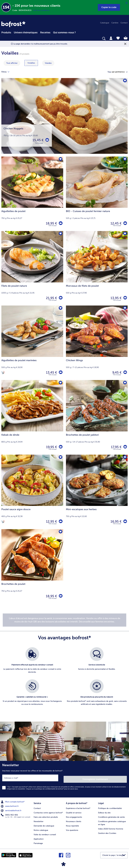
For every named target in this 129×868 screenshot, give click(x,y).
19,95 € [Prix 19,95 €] (51, 447)
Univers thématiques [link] (26, 33)
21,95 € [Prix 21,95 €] (51, 298)
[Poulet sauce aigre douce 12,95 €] (32, 492)
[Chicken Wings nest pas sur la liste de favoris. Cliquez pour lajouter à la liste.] (125, 308)
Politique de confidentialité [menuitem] (110, 806)
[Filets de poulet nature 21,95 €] (32, 268)
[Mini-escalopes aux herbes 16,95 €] (97, 492)
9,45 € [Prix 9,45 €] (116, 372)
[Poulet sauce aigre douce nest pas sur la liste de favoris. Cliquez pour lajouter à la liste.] (60, 458)
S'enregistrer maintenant (95, 778)
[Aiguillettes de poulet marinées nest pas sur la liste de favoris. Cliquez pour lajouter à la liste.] (60, 308)
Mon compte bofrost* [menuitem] (13, 800)
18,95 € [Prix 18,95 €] (51, 223)
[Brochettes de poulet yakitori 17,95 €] (97, 417)
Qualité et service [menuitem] (74, 811)
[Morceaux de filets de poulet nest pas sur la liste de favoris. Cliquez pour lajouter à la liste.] (125, 234)
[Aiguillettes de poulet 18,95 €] (32, 194)
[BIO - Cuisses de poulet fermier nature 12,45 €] (97, 194)
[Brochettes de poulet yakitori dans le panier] (125, 447)
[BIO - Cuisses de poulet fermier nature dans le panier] (125, 223)
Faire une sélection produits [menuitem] (46, 815)
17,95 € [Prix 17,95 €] (116, 447)
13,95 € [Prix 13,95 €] (115, 298)
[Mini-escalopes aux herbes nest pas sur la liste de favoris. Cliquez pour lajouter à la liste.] (125, 458)
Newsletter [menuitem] (39, 819)
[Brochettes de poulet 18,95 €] (32, 566)
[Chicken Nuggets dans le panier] (47, 140)
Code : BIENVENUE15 (23, 10)
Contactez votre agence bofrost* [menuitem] (48, 811)
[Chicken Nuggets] (64, 117)
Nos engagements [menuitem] (74, 815)
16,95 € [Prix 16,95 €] (115, 521)
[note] (64, 620)
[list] (64, 679)
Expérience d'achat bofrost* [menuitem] (78, 806)
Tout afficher (12, 63)
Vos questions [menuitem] (72, 828)
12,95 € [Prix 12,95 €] (51, 521)
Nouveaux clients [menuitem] (74, 819)
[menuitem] (6, 32)
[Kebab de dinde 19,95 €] (32, 417)
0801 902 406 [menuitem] (10, 814)
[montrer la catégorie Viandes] (48, 63)
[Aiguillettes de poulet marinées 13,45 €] (32, 343)
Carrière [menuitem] (115, 23)
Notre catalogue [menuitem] (41, 828)
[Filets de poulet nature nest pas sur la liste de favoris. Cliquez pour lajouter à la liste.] (60, 234)
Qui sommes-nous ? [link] (64, 33)
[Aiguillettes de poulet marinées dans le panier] (60, 372)
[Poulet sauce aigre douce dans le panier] (60, 521)
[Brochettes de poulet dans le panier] (60, 596)
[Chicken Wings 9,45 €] (97, 343)
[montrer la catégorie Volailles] (31, 63)
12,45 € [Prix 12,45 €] (115, 223)
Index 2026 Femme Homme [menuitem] (111, 827)
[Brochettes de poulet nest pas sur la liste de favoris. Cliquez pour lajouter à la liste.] (60, 532)
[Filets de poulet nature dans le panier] (60, 298)
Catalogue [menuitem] (105, 23)
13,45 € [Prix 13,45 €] (51, 372)
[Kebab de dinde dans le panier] (60, 447)
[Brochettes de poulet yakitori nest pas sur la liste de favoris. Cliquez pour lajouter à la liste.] (125, 383)
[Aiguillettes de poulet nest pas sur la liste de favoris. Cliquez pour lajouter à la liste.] (60, 159)
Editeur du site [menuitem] (104, 811)
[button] (109, 7)
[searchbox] (3, 39)
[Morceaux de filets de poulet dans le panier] (125, 298)
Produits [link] (6, 33)
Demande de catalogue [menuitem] (44, 824)
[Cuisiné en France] (3, 372)
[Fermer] (127, 3)
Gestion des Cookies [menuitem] (107, 831)
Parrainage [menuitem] (38, 841)
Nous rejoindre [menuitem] (72, 824)
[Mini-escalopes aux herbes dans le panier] (125, 521)
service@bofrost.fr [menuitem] (11, 809)
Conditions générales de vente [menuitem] (111, 815)
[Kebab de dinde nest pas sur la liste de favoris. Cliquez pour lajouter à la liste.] (60, 383)
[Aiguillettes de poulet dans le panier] (60, 223)
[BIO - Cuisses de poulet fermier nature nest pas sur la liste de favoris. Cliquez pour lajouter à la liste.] (125, 159)
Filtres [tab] (7, 72)
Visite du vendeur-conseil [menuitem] (45, 833)
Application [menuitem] (39, 837)
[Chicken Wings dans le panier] (125, 372)
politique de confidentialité (46, 788)
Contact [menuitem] (124, 23)
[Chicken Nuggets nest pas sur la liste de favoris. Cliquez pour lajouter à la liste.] (125, 81)
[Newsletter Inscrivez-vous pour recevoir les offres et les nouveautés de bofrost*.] (64, 778)
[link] (13, 24)
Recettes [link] (45, 33)
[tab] (111, 38)
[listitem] (32, 662)
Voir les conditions (41, 10)
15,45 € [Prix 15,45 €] (37, 140)
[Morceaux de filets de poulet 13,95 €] (97, 268)
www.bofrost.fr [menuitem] (10, 805)
